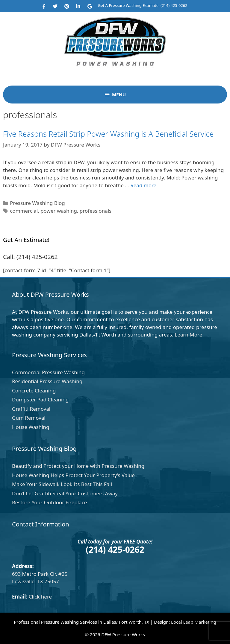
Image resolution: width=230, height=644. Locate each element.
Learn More (188, 335)
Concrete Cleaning (34, 390)
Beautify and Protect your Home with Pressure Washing (78, 466)
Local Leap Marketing (194, 622)
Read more (143, 185)
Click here (40, 597)
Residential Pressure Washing (47, 381)
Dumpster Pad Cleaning (40, 399)
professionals (96, 211)
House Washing (31, 427)
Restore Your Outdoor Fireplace (49, 502)
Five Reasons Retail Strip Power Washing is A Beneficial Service (108, 134)
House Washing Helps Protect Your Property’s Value (73, 475)
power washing (59, 211)
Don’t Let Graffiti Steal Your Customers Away (65, 493)
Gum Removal (29, 418)
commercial (24, 211)
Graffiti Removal (31, 409)
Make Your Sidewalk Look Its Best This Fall (62, 484)
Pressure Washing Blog (37, 203)
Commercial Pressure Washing (48, 372)
